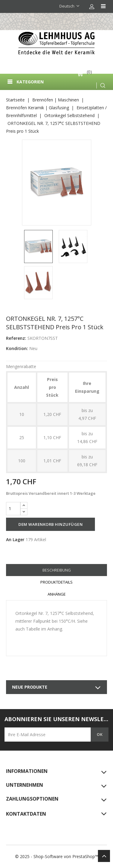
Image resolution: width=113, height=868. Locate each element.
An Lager (15, 539)
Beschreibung (57, 570)
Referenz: (16, 338)
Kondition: (17, 348)
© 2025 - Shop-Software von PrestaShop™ (57, 856)
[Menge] (13, 509)
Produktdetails (56, 582)
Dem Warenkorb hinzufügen (50, 524)
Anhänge (57, 594)
